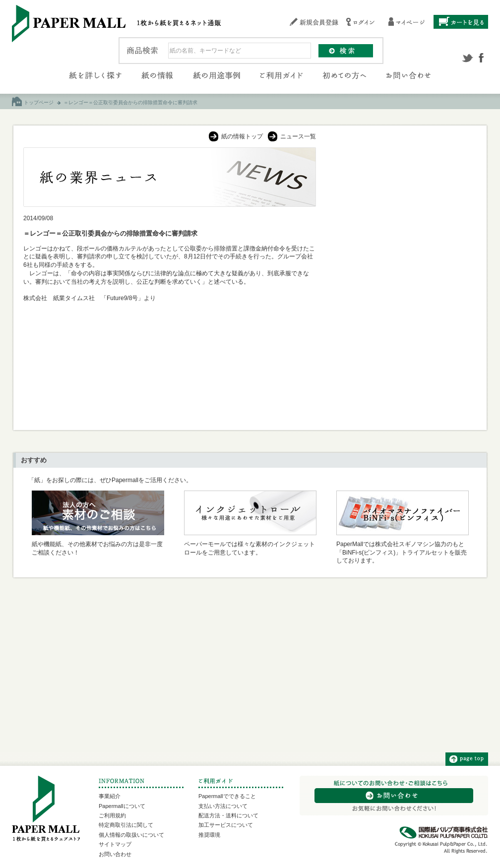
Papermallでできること (227, 796)
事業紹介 (110, 796)
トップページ (39, 102)
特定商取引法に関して (126, 825)
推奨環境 (209, 835)
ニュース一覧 (298, 136)
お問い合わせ (115, 854)
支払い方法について (223, 806)
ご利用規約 (112, 815)
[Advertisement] (402, 209)
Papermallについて (122, 806)
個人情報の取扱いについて (131, 835)
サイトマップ (115, 844)
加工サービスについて (226, 825)
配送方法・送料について (228, 815)
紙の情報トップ (242, 136)
